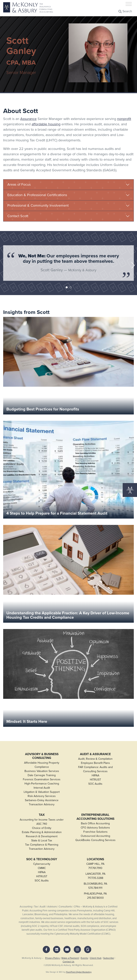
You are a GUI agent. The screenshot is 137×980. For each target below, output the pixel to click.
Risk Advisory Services (42, 796)
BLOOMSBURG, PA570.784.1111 (95, 886)
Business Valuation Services (42, 771)
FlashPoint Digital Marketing (79, 972)
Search (125, 11)
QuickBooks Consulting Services (95, 840)
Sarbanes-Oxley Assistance (42, 800)
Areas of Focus (19, 184)
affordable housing (46, 124)
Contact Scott (18, 216)
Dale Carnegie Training (42, 775)
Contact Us (68, 962)
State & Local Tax (42, 840)
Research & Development (42, 836)
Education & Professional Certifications (37, 195)
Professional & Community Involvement (38, 205)
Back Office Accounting (95, 823)
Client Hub (96, 958)
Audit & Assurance (95, 754)
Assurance (28, 119)
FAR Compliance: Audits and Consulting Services (95, 769)
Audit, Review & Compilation (95, 759)
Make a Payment (70, 958)
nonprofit (124, 119)
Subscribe (109, 958)
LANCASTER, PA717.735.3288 (95, 876)
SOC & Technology (42, 859)
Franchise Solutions (95, 832)
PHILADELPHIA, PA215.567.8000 (95, 896)
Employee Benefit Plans (95, 763)
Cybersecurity (42, 864)
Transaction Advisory (42, 804)
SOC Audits (95, 784)
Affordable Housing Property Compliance (42, 765)
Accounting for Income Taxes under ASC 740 (42, 822)
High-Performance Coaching (42, 784)
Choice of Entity (42, 828)
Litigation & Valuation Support (42, 792)
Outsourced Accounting (95, 836)
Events (84, 958)
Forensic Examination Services (42, 779)
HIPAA (95, 775)
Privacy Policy (53, 958)
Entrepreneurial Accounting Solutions (95, 817)
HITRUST (95, 780)
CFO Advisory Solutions (95, 828)
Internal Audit (42, 788)
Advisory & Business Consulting (42, 756)
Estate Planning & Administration (42, 832)
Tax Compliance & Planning (42, 845)
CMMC (42, 868)
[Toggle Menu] (129, 4)
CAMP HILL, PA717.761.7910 (95, 866)
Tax (42, 815)
